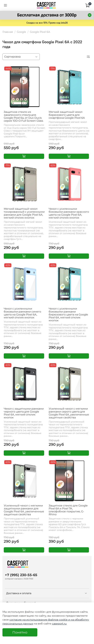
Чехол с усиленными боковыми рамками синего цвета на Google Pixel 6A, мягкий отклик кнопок (22, 313)
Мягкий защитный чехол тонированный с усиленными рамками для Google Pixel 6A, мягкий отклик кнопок (24, 213)
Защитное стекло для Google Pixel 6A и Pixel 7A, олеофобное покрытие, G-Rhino (68, 510)
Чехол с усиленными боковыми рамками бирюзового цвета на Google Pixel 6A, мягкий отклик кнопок (68, 315)
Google (21, 32)
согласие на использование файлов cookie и (40, 620)
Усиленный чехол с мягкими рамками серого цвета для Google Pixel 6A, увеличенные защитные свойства (69, 413)
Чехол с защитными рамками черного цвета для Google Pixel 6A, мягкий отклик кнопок (24, 413)
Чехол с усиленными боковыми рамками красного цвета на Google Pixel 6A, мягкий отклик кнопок (69, 213)
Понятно (20, 632)
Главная (8, 32)
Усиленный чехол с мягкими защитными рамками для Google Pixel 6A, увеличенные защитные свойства (24, 510)
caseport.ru (59, 624)
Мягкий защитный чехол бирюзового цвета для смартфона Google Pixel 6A (67, 115)
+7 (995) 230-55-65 (21, 575)
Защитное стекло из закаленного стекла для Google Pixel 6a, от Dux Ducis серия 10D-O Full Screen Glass (23, 116)
